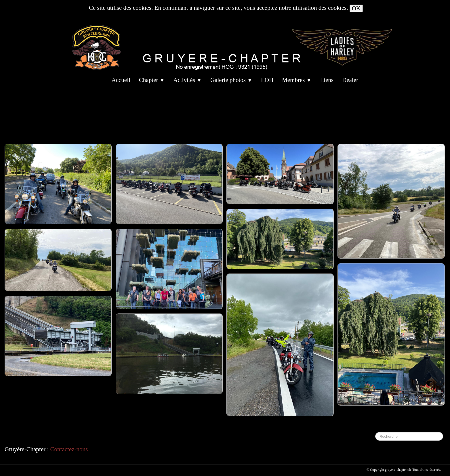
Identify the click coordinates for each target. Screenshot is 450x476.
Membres (297, 80)
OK (356, 8)
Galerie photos (231, 80)
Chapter (152, 80)
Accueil (121, 80)
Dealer (350, 80)
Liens (327, 80)
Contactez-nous (69, 449)
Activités (187, 80)
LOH (267, 80)
